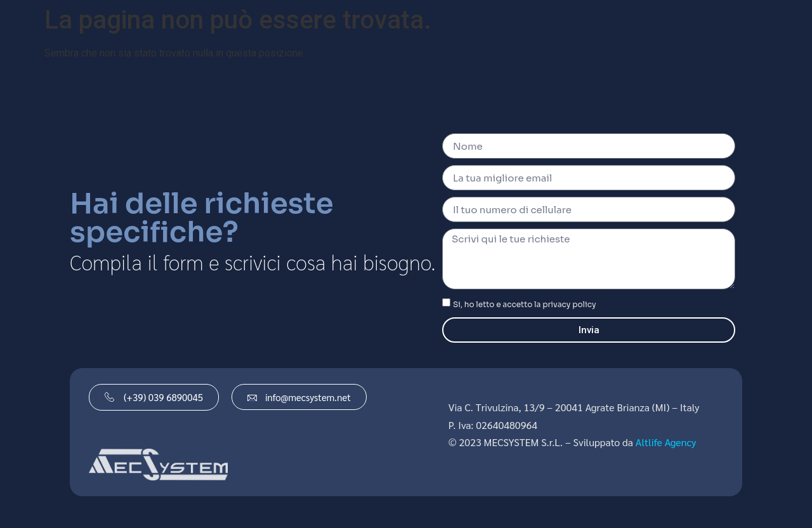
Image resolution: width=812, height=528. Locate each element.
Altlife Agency (666, 442)
